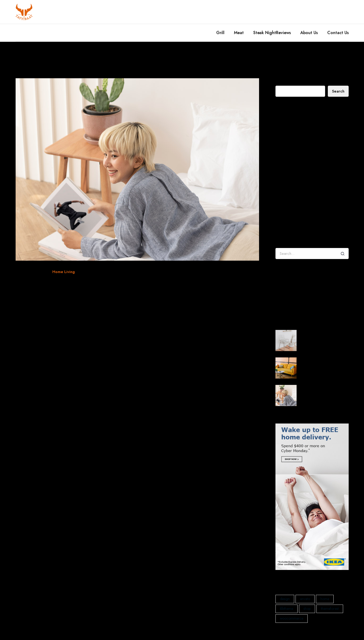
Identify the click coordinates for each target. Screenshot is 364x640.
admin (281, 210)
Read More (30, 321)
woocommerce (107, 272)
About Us (309, 33)
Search (281, 81)
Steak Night (265, 33)
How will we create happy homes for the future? (309, 150)
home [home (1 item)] (325, 599)
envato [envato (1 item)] (305, 599)
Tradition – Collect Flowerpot (319, 219)
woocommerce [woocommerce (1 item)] (292, 618)
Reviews (283, 33)
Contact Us (338, 33)
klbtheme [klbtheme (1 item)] (287, 609)
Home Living (64, 272)
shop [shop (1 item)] (307, 609)
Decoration (290, 287)
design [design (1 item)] (285, 599)
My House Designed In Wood (304, 132)
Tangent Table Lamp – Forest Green (310, 230)
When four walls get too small (77, 285)
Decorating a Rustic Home (301, 124)
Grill (220, 33)
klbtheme (87, 272)
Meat (239, 33)
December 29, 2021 (31, 272)
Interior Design (292, 302)
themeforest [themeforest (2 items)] (330, 609)
